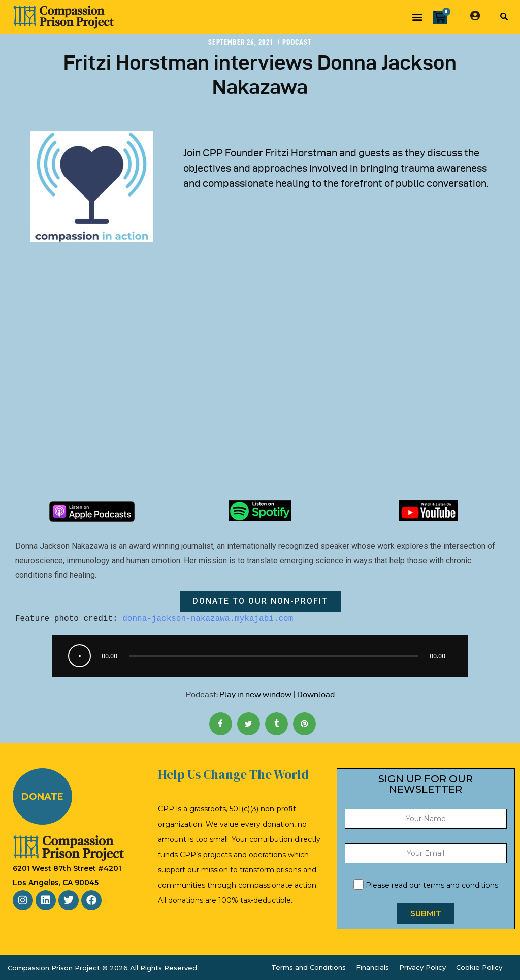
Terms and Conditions (308, 967)
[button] (417, 17)
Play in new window (255, 694)
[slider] (273, 656)
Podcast (297, 42)
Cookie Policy (479, 967)
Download (316, 694)
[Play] (79, 656)
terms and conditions (461, 885)
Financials (372, 967)
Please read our (426, 885)
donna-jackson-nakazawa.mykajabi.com (208, 619)
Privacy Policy (422, 967)
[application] (260, 656)
